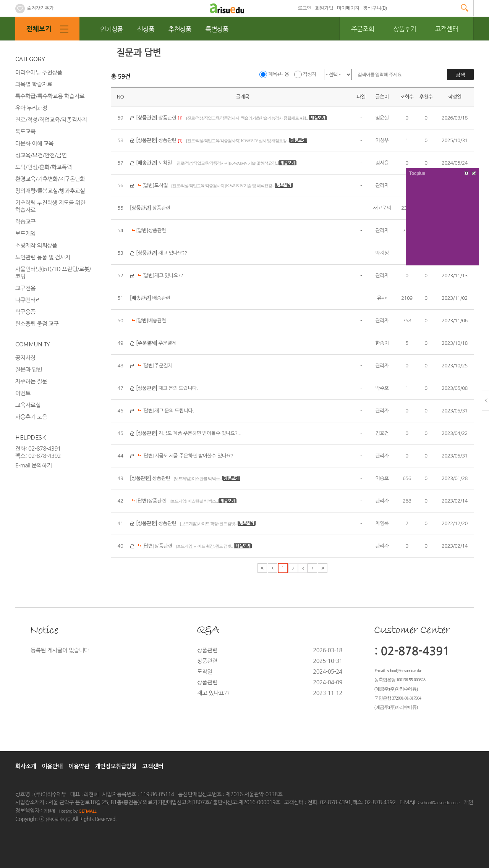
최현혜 (49, 811)
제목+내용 (274, 74)
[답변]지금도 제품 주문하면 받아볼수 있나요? (185, 456)
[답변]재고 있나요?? (159, 276)
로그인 (305, 8)
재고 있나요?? (161, 253)
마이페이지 (348, 8)
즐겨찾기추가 (34, 8)
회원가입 (324, 8)
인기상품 (112, 29)
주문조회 (363, 29)
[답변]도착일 (152, 185)
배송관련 (150, 298)
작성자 (305, 74)
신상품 (146, 29)
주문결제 (156, 343)
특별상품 (217, 29)
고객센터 (447, 29)
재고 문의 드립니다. (167, 388)
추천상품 (180, 29)
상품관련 (156, 118)
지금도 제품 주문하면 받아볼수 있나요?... (189, 433)
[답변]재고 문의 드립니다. (165, 411)
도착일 (154, 163)
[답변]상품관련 (148, 230)
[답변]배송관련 (148, 321)
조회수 (407, 97)
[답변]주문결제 (154, 366)
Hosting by (77, 811)
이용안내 (52, 766)
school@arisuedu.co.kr (440, 803)
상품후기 (405, 29)
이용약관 (79, 766)
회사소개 (26, 766)
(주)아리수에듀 (58, 820)
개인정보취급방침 (116, 766)
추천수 (426, 97)
